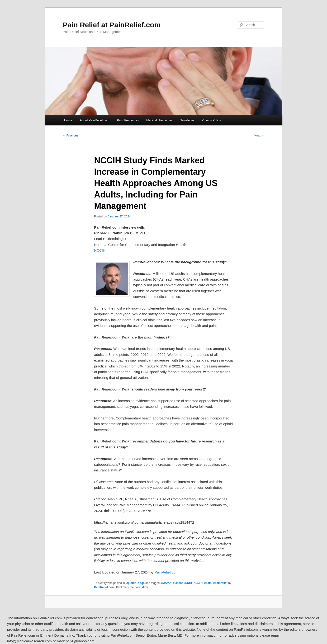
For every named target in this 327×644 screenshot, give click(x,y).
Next (259, 136)
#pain (208, 583)
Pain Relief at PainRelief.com (112, 25)
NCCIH (100, 250)
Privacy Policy (211, 120)
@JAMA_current (172, 583)
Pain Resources (128, 120)
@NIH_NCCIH (193, 583)
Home (68, 120)
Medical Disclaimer (159, 120)
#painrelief (220, 583)
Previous (71, 136)
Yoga (141, 583)
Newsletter (187, 120)
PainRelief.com (167, 572)
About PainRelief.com (95, 120)
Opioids (131, 583)
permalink (141, 587)
